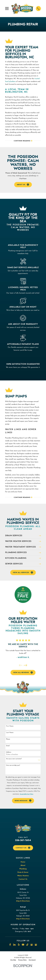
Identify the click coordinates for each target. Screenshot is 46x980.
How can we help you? (13, 765)
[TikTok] (27, 945)
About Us (23, 185)
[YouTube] (23, 945)
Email (8, 746)
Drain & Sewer (23, 872)
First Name (10, 726)
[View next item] (25, 665)
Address (9, 752)
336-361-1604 (23, 840)
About (23, 865)
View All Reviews (23, 672)
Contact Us (23, 848)
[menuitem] (13, 960)
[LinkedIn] (14, 945)
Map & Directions (23, 901)
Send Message (23, 801)
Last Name (10, 733)
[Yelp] (19, 945)
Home (23, 862)
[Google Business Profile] (32, 945)
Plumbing (23, 869)
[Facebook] (10, 945)
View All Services (23, 572)
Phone (8, 739)
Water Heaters (23, 876)
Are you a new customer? (14, 759)
